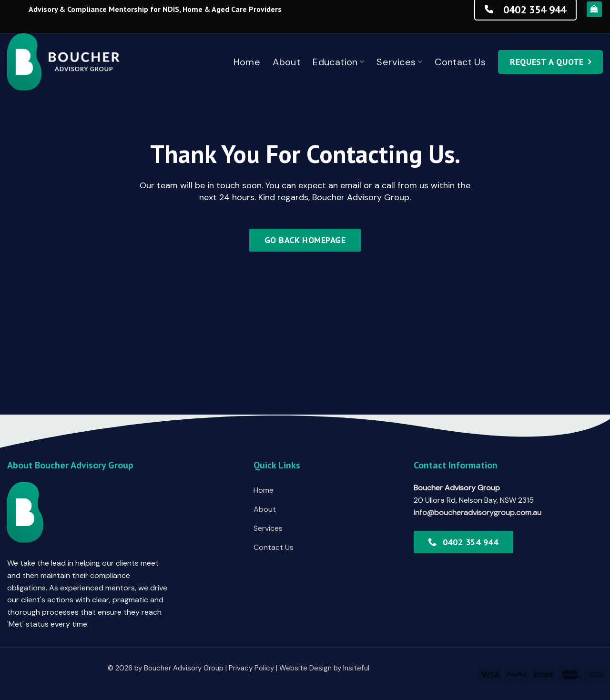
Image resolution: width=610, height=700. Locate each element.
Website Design (305, 668)
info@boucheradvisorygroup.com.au (478, 512)
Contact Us (460, 62)
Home (247, 62)
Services (399, 62)
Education (338, 62)
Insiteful (356, 668)
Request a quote (547, 62)
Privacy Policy (251, 668)
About (286, 62)
